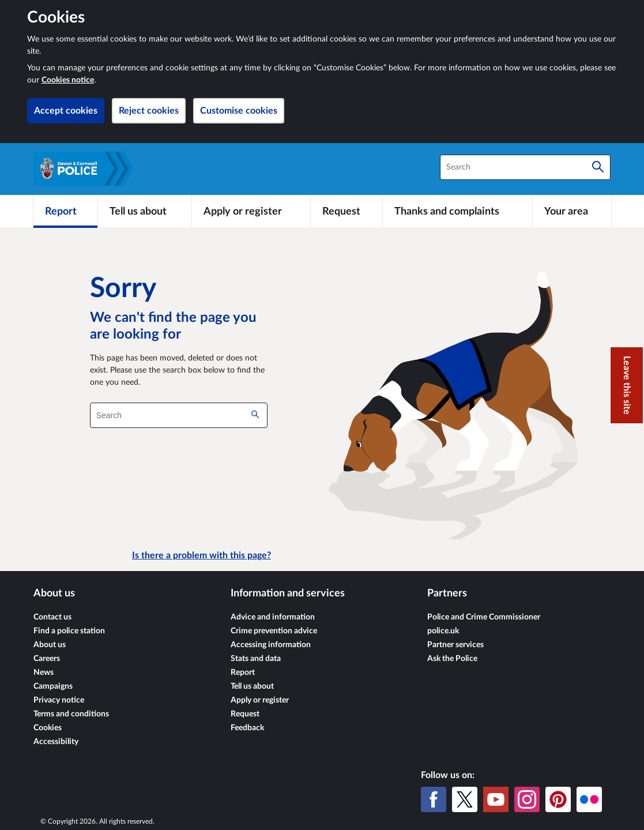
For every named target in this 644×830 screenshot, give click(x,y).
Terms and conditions (71, 714)
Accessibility (56, 742)
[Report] (65, 211)
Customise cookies (239, 111)
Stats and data (256, 659)
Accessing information (271, 645)
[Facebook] (434, 799)
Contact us (52, 617)
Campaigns (53, 686)
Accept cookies (66, 111)
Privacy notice (59, 700)
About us (50, 645)
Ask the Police (452, 659)
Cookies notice (68, 80)
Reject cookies (149, 111)
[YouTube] (496, 799)
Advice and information (273, 617)
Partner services (455, 645)
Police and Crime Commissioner (484, 617)
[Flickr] (589, 799)
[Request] (347, 211)
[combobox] (525, 167)
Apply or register (260, 700)
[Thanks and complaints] (457, 211)
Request (245, 714)
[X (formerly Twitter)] (465, 799)
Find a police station (69, 631)
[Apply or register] (251, 211)
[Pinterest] (558, 799)
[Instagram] (527, 799)
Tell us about (252, 686)
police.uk (443, 631)
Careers (47, 659)
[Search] (598, 167)
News (44, 673)
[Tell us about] (145, 211)
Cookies (48, 728)
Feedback (247, 728)
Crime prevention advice (274, 631)
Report (243, 673)
